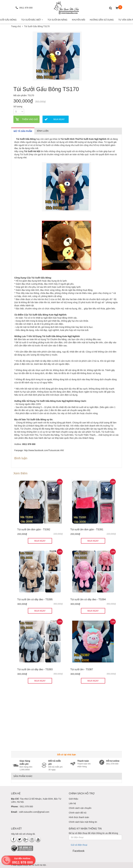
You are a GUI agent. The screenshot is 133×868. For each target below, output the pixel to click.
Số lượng (18, 106)
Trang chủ (16, 26)
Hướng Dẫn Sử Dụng (102, 20)
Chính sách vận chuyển (80, 808)
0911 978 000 (26, 807)
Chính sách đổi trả (78, 813)
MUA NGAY (40, 541)
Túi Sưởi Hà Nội (39, 865)
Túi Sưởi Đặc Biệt (32, 20)
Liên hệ (72, 803)
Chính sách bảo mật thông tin (83, 822)
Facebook (79, 851)
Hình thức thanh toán (79, 817)
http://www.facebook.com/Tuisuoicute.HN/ (44, 450)
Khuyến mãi (79, 20)
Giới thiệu (74, 799)
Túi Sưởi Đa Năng (57, 20)
